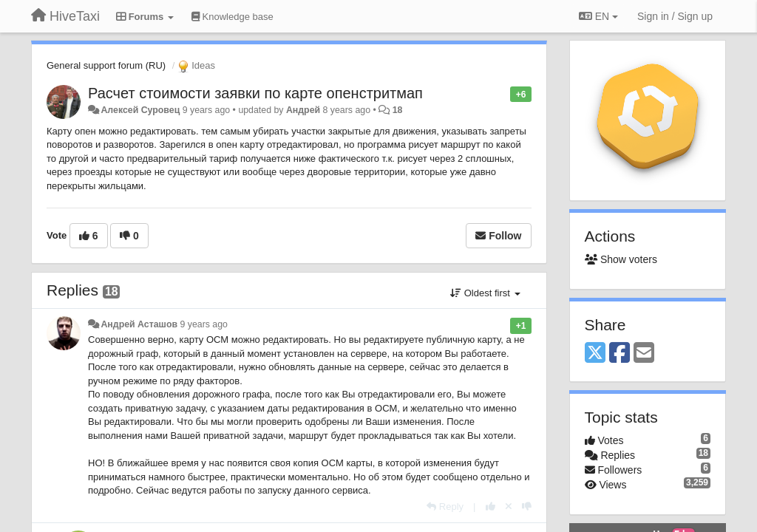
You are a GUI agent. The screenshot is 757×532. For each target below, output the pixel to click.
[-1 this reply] (527, 507)
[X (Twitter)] (595, 354)
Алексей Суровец (140, 110)
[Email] (644, 354)
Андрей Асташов (139, 324)
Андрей (303, 110)
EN (598, 16)
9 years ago (204, 324)
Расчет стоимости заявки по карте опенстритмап (255, 93)
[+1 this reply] (490, 507)
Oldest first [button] (485, 293)
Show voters (621, 259)
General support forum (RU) (106, 65)
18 (398, 110)
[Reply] (445, 507)
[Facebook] (619, 354)
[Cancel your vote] (509, 507)
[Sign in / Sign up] (675, 16)
